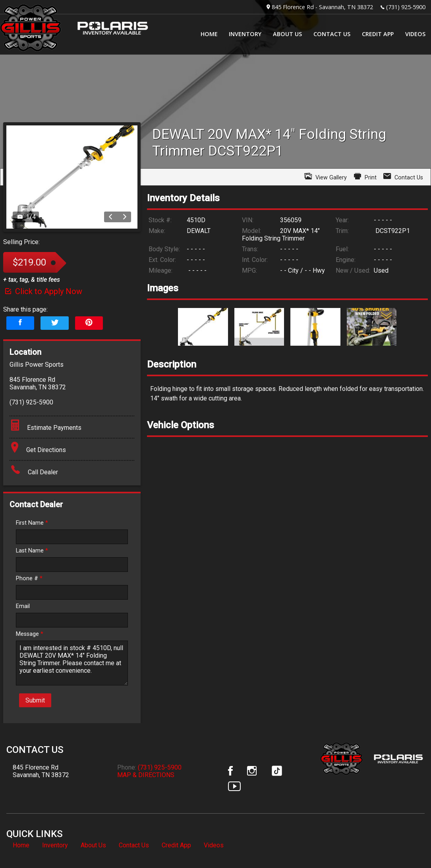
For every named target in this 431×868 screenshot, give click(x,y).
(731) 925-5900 (406, 7)
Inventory (55, 845)
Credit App (176, 845)
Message (30, 634)
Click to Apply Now (43, 291)
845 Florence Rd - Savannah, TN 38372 (322, 7)
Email (23, 606)
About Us (93, 845)
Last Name (32, 551)
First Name (32, 523)
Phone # (29, 578)
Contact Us (134, 845)
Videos (214, 845)
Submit (35, 700)
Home (21, 845)
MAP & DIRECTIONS (146, 775)
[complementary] (407, 844)
